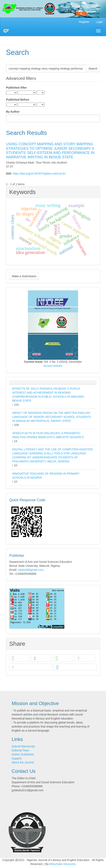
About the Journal (23, 762)
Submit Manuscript (23, 746)
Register (84, 22)
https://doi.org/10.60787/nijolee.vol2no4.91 (39, 174)
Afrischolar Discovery (63, 864)
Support (17, 758)
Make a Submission (24, 276)
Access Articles (53, 366)
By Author (13, 112)
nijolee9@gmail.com (31, 570)
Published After (16, 88)
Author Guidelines (23, 754)
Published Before (18, 100)
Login (99, 22)
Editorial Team (20, 750)
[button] (19, 658)
